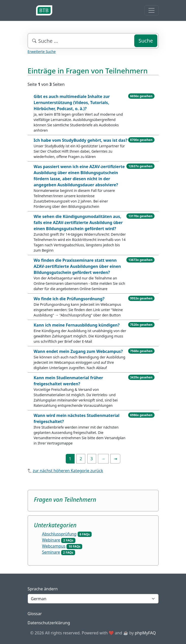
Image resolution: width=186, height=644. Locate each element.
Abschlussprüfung (59, 534)
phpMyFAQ (145, 633)
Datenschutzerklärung (49, 623)
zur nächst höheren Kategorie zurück (68, 471)
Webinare (51, 540)
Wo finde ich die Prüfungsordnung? (69, 299)
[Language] (93, 599)
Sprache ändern (43, 589)
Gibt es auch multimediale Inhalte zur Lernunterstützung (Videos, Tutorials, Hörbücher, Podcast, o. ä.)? (72, 103)
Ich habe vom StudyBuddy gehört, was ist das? (81, 140)
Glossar (35, 614)
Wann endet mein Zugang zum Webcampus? (78, 351)
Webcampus (54, 546)
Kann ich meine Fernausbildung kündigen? (77, 325)
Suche (146, 41)
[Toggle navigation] (151, 10)
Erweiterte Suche (42, 52)
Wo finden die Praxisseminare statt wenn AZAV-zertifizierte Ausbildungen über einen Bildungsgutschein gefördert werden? (77, 266)
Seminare (51, 552)
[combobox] (93, 41)
